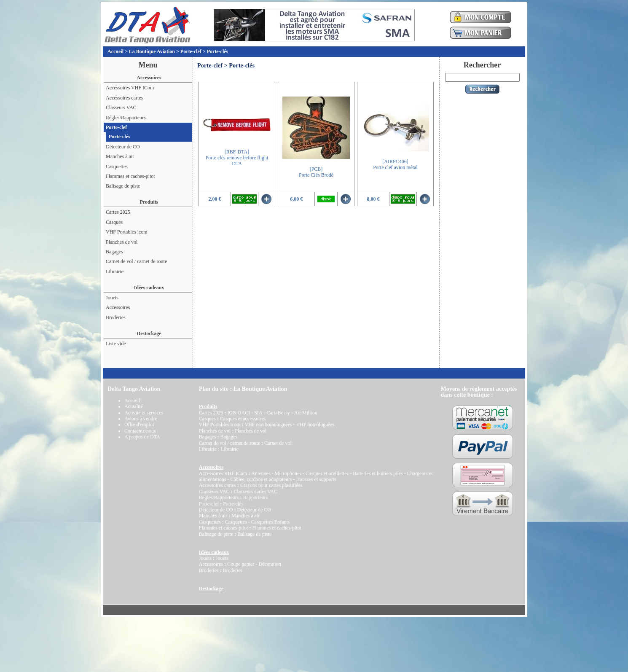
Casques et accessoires (243, 419)
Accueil (115, 51)
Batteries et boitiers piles (378, 473)
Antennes (261, 473)
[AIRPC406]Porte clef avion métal (395, 164)
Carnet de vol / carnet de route (136, 261)
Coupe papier (241, 564)
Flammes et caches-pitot (130, 176)
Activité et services (144, 413)
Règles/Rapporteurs (126, 118)
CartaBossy (278, 413)
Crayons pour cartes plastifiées (271, 485)
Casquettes (117, 167)
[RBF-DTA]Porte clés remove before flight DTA (237, 158)
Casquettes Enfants (271, 522)
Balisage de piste (123, 186)
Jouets (112, 298)
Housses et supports (316, 479)
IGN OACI (239, 413)
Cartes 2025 (118, 212)
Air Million (306, 413)
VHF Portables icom (127, 232)
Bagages (114, 252)
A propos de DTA (142, 437)
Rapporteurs (255, 497)
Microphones (288, 473)
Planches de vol (122, 242)
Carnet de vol (278, 443)
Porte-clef (191, 51)
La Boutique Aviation (152, 51)
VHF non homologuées (268, 425)
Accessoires (118, 307)
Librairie (115, 271)
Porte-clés (218, 51)
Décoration (270, 564)
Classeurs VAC (121, 108)
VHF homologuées (315, 425)
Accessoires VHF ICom (130, 88)
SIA (258, 413)
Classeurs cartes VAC (255, 492)
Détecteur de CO (123, 147)
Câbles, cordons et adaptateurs (261, 479)
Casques (114, 222)
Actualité (134, 406)
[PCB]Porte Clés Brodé (316, 172)
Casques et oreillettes (327, 473)
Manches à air (120, 156)
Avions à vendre (141, 419)
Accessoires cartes (124, 98)
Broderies (116, 317)
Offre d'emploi (139, 425)
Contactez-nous (140, 431)
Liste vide (116, 344)
